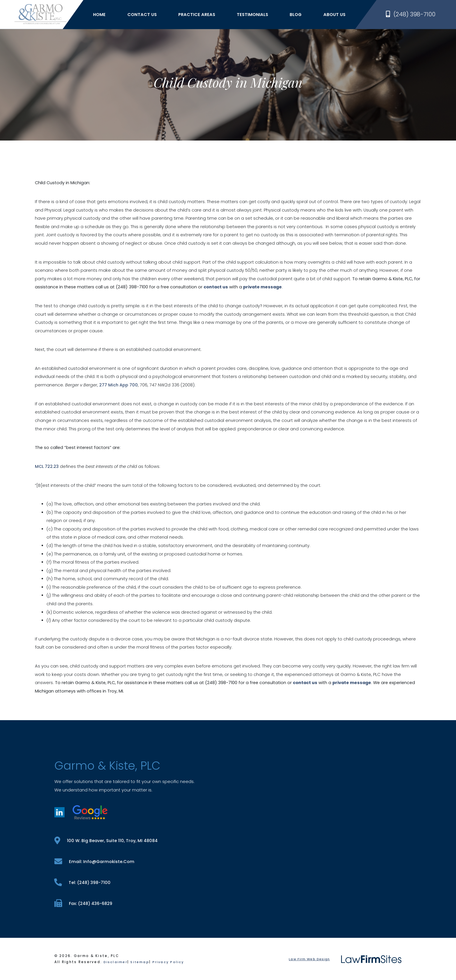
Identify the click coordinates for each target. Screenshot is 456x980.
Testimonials (255, 15)
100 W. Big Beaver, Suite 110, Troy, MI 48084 (107, 840)
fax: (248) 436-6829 (84, 903)
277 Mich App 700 (119, 385)
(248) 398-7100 (411, 15)
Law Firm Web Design (309, 960)
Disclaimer (116, 963)
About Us (337, 15)
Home (102, 15)
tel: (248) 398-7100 (83, 882)
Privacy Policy (170, 963)
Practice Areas (200, 15)
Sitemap (141, 963)
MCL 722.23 (47, 466)
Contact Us (145, 15)
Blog (299, 15)
